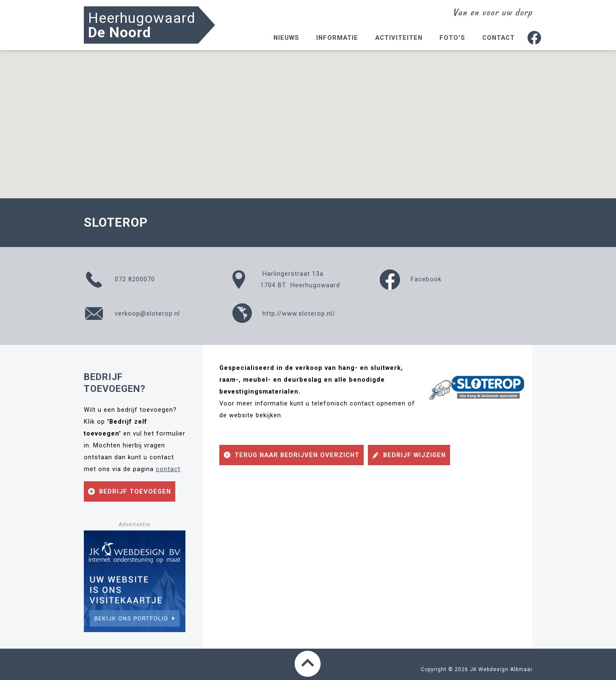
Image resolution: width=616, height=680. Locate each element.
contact (168, 469)
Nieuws (286, 38)
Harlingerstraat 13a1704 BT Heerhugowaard (286, 280)
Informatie (337, 38)
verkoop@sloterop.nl (132, 314)
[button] (308, 116)
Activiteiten (399, 38)
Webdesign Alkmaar (506, 669)
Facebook (411, 280)
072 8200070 (119, 280)
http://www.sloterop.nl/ (283, 314)
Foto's (452, 38)
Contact (499, 38)
